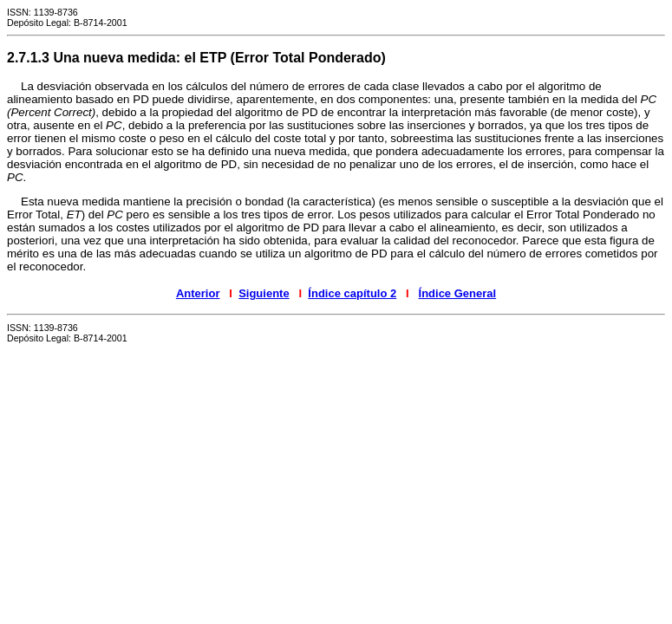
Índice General (458, 293)
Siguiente (264, 293)
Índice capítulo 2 (352, 293)
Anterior (198, 293)
